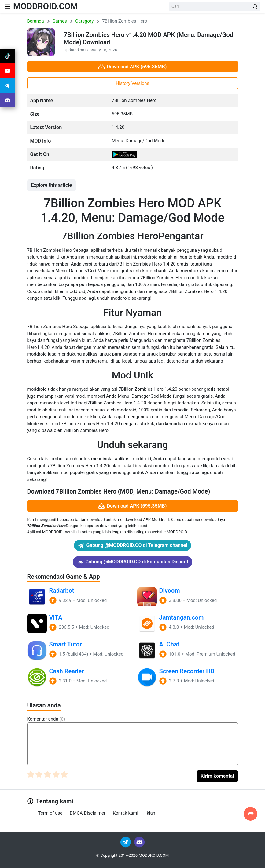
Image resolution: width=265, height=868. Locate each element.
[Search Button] (255, 7)
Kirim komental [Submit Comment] (217, 776)
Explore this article (52, 185)
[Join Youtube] (7, 71)
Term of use (50, 813)
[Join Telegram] (126, 842)
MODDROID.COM (46, 6)
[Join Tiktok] (7, 56)
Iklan (150, 813)
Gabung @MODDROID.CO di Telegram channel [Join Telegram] (133, 546)
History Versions (133, 83)
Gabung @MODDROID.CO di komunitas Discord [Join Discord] (132, 562)
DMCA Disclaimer (88, 813)
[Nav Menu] (8, 7)
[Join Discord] (139, 842)
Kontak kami (125, 813)
